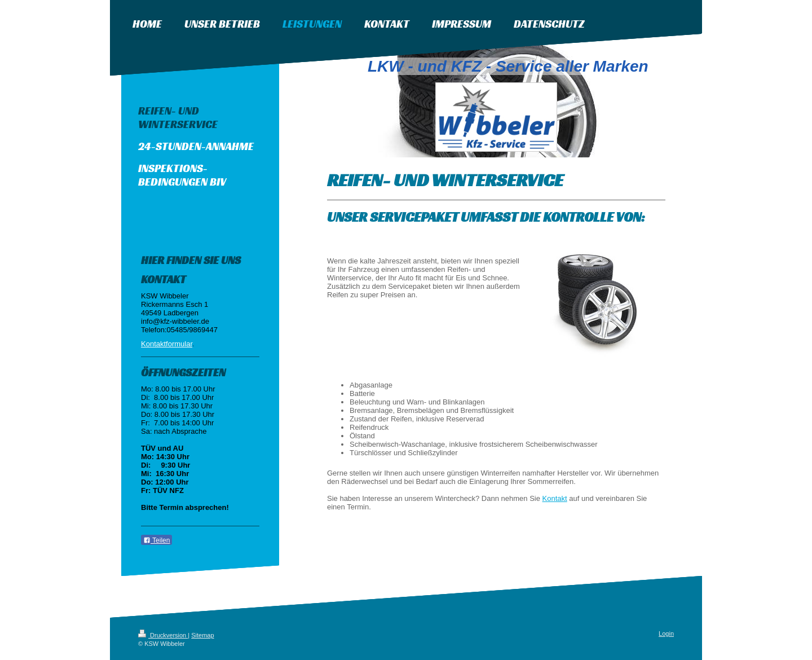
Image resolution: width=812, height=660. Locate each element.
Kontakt (555, 498)
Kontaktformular (167, 344)
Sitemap (202, 635)
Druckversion (163, 635)
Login (666, 633)
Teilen (156, 540)
